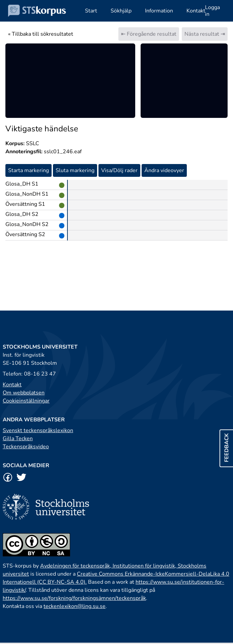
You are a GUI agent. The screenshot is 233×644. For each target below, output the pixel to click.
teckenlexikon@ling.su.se (75, 606)
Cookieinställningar (26, 401)
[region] (70, 81)
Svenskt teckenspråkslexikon (38, 430)
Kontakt (12, 385)
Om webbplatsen (24, 393)
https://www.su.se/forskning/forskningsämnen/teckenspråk (74, 598)
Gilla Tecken (18, 439)
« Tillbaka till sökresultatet (41, 34)
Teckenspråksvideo (26, 447)
